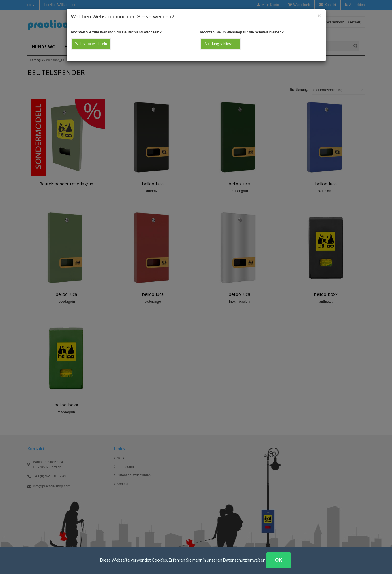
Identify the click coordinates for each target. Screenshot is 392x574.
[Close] (319, 16)
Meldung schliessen (221, 44)
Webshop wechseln (91, 44)
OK (279, 560)
